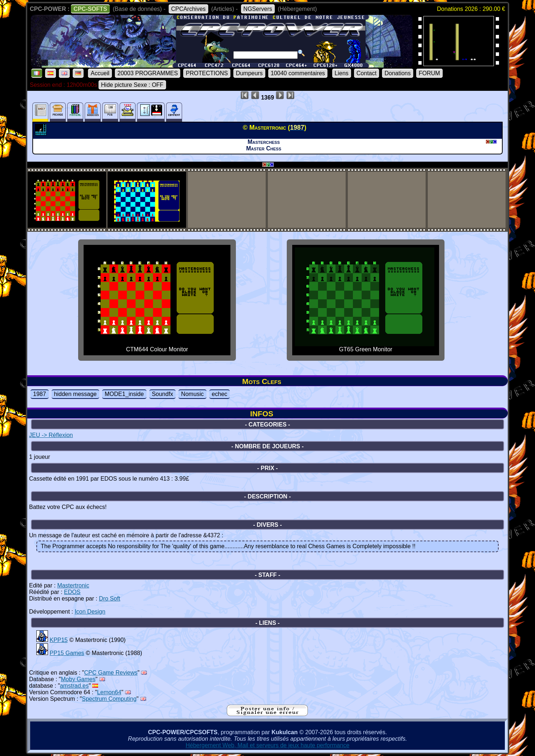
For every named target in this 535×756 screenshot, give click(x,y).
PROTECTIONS (207, 73)
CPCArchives (188, 9)
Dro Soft (110, 599)
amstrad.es (74, 686)
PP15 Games (67, 653)
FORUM (429, 73)
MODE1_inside (124, 394)
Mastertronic (73, 585)
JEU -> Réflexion (51, 435)
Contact (367, 73)
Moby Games (78, 679)
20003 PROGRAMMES (148, 73)
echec (220, 394)
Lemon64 (109, 692)
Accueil (100, 73)
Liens (342, 73)
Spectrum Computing (109, 699)
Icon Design (90, 612)
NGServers (258, 9)
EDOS (72, 592)
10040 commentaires (298, 73)
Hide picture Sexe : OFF (132, 85)
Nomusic (192, 394)
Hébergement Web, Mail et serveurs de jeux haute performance (268, 745)
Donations (398, 73)
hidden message (75, 394)
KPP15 (59, 640)
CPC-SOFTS (90, 9)
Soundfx (163, 394)
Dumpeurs (249, 73)
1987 (40, 394)
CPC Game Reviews (111, 673)
